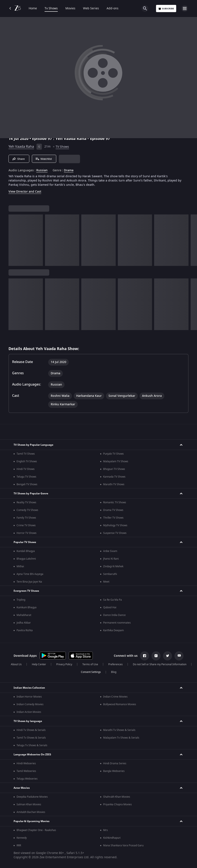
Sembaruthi (110, 574)
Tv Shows (51, 9)
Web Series (91, 9)
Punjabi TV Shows (113, 454)
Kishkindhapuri (112, 838)
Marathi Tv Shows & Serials (119, 730)
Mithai (20, 566)
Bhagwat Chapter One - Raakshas (36, 830)
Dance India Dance (114, 615)
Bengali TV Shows (27, 484)
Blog (114, 672)
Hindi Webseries (26, 763)
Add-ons (113, 9)
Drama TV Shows (113, 510)
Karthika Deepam (113, 630)
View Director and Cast (25, 192)
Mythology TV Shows (115, 525)
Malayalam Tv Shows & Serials (121, 738)
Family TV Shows (26, 518)
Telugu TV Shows (26, 477)
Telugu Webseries (27, 779)
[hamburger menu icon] (185, 9)
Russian (42, 170)
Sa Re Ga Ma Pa (113, 600)
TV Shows (62, 147)
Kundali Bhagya (26, 551)
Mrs (106, 830)
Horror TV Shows (27, 533)
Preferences (115, 664)
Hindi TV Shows (26, 469)
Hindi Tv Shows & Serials (31, 730)
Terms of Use (90, 664)
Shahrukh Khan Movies (117, 797)
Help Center (39, 664)
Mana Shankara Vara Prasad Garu (123, 845)
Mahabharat (24, 615)
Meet (106, 582)
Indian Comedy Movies (30, 704)
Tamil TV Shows (26, 454)
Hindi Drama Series (115, 763)
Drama (69, 170)
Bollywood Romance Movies (120, 704)
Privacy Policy (64, 664)
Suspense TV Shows (115, 533)
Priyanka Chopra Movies (117, 804)
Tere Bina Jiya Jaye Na (29, 582)
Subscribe (166, 9)
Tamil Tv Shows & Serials (31, 738)
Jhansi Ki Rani (111, 559)
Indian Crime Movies (115, 697)
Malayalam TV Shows (116, 461)
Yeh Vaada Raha (21, 147)
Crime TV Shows (26, 525)
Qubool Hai (110, 607)
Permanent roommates (117, 623)
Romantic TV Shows (115, 502)
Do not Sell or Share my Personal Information (160, 664)
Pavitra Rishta (25, 630)
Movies (70, 9)
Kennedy (22, 838)
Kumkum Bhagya (27, 607)
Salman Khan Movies (29, 804)
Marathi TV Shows (114, 484)
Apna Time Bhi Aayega (30, 574)
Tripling (21, 600)
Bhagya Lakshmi (26, 559)
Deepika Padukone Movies (32, 797)
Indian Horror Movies (29, 697)
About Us (16, 664)
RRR (19, 845)
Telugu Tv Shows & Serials (32, 745)
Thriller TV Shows (113, 518)
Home (33, 9)
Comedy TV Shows (27, 510)
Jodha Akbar (24, 623)
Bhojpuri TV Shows (114, 469)
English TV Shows (27, 461)
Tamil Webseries (26, 771)
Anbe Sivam (110, 551)
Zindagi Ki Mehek (113, 566)
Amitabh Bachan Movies (31, 812)
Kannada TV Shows (114, 477)
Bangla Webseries (114, 771)
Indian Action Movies (29, 712)
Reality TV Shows (26, 502)
